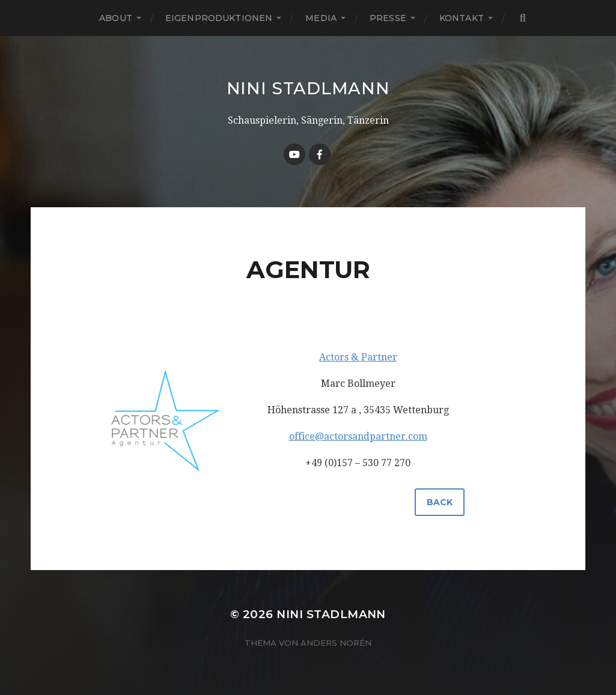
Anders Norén (336, 643)
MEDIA (321, 18)
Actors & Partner (358, 357)
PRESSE (388, 18)
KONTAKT (462, 18)
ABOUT (116, 18)
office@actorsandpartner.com (358, 436)
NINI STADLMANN (308, 88)
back (440, 502)
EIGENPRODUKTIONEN (219, 18)
